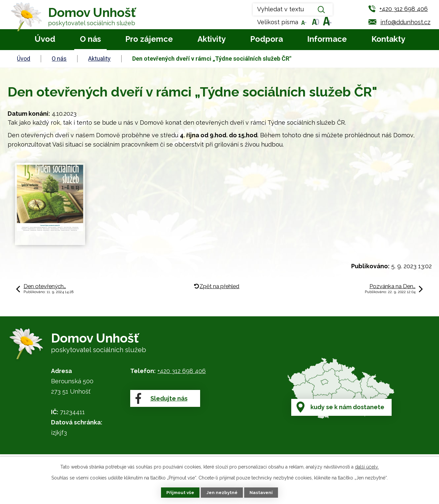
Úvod (45, 39)
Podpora (267, 39)
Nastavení (262, 492)
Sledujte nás (161, 404)
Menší (303, 22)
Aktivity (212, 39)
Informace (327, 39)
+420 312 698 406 (182, 371)
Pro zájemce (149, 39)
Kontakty (388, 39)
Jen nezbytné (222, 492)
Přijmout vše (179, 492)
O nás (90, 39)
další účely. (367, 466)
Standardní (315, 22)
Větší (327, 22)
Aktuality (99, 59)
